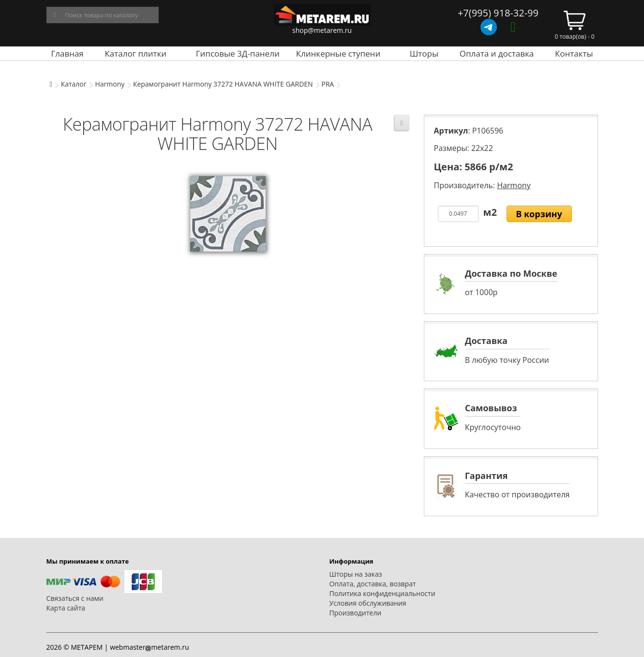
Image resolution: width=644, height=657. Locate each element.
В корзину (539, 214)
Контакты (574, 53)
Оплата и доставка (497, 53)
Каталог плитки (135, 53)
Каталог (74, 84)
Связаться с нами (75, 598)
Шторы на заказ (356, 574)
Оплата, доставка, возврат (373, 584)
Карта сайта (66, 608)
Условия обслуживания (368, 603)
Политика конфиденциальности (382, 593)
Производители (356, 613)
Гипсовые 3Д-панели (238, 53)
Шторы (424, 53)
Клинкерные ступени (338, 53)
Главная (67, 53)
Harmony (110, 84)
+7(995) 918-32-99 (498, 13)
